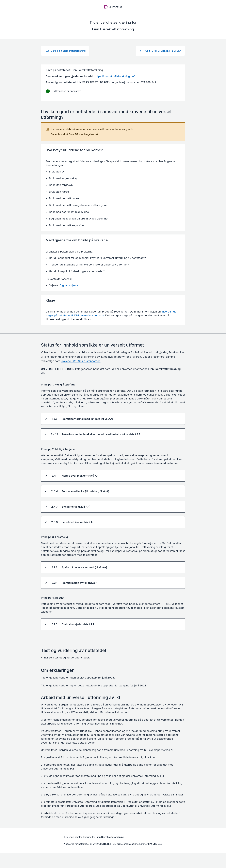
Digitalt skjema (69, 285)
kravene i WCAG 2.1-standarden (81, 361)
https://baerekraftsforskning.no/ (115, 76)
